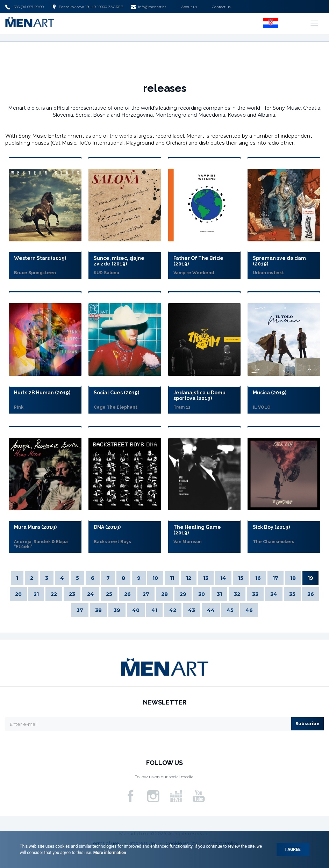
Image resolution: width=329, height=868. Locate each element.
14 (223, 578)
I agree (293, 849)
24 (91, 594)
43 (192, 610)
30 (202, 594)
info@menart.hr (149, 7)
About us (189, 7)
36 (311, 594)
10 (155, 578)
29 (183, 594)
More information (109, 853)
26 (127, 594)
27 (146, 594)
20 (18, 594)
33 (255, 594)
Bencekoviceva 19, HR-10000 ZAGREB (87, 7)
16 (258, 578)
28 (164, 594)
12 (189, 578)
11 (172, 578)
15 (241, 578)
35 (292, 594)
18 (293, 578)
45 (230, 610)
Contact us (221, 7)
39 (117, 610)
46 (249, 610)
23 (72, 594)
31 (219, 594)
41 (154, 610)
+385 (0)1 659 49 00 (24, 7)
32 (237, 594)
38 (98, 610)
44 (211, 610)
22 (54, 594)
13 (206, 578)
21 (36, 594)
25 (109, 594)
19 (310, 578)
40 (136, 610)
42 (173, 610)
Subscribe (307, 724)
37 (80, 610)
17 (276, 578)
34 (274, 594)
